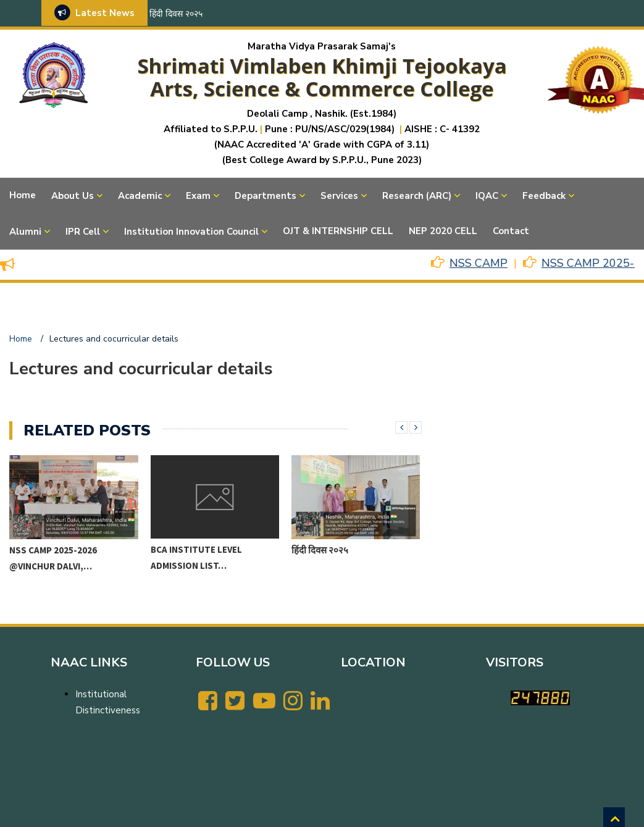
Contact (511, 231)
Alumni (25, 232)
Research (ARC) (417, 196)
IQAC (487, 196)
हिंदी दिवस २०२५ (176, 14)
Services (339, 196)
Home (23, 195)
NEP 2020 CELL (443, 231)
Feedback (544, 196)
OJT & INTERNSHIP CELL (338, 231)
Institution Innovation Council (191, 232)
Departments (266, 196)
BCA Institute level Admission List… (196, 557)
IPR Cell (83, 232)
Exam (198, 196)
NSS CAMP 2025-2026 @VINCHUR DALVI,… (53, 558)
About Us (73, 196)
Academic (140, 196)
